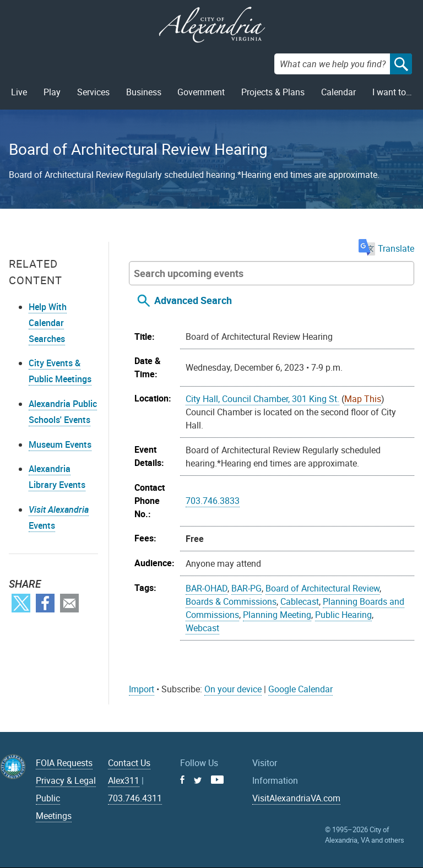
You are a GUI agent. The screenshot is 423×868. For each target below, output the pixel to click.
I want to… (392, 92)
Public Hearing (343, 615)
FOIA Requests (64, 763)
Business (144, 92)
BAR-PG (246, 588)
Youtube (217, 780)
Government (201, 92)
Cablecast (300, 601)
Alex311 (124, 780)
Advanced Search (193, 300)
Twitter (21, 603)
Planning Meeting (277, 615)
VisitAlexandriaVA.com (296, 798)
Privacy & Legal (66, 780)
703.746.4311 (135, 798)
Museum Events (60, 444)
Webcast (202, 628)
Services (93, 92)
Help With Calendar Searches (48, 323)
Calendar (338, 92)
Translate (386, 248)
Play (52, 92)
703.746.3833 (213, 501)
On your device (233, 689)
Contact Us (129, 763)
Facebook (45, 603)
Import (142, 689)
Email (69, 603)
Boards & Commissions (231, 601)
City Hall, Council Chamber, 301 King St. (262, 399)
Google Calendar (300, 689)
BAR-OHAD (207, 588)
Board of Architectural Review (322, 588)
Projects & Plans (273, 92)
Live (19, 92)
